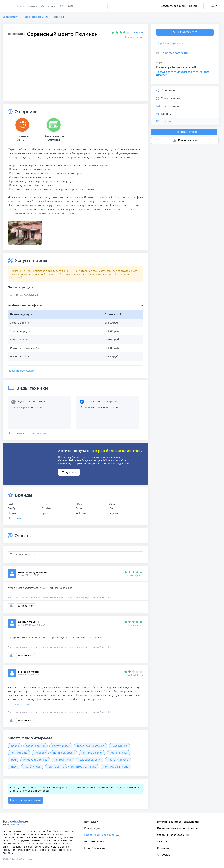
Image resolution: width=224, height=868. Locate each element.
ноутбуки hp (119, 746)
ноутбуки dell (32, 767)
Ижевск (49, 6)
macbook (40, 753)
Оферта (162, 841)
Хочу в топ (69, 472)
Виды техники (168, 106)
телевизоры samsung (91, 746)
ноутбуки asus (119, 753)
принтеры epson (64, 753)
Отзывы (164, 122)
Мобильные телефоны (94, 407)
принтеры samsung (116, 767)
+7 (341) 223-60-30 (185, 32)
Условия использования (173, 835)
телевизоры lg (35, 746)
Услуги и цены (168, 98)
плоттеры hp (56, 767)
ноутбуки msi (63, 760)
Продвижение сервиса (99, 835)
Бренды (164, 114)
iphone (15, 746)
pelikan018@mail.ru (172, 43)
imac (14, 767)
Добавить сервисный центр (179, 6)
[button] (76, 306)
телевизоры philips (35, 760)
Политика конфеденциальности (178, 822)
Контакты (163, 848)
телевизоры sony (90, 760)
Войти (212, 6)
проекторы (35, 407)
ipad (13, 760)
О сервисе (165, 90)
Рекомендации (94, 841)
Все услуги (91, 822)
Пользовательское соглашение (177, 828)
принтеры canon (92, 753)
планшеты (116, 407)
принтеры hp (19, 753)
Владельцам (92, 828)
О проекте (164, 855)
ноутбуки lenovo (118, 760)
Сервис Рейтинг (11, 17)
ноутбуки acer (61, 746)
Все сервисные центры (37, 17)
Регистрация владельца (26, 800)
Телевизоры (19, 407)
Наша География (95, 848)
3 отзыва (138, 32)
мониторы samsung (84, 767)
